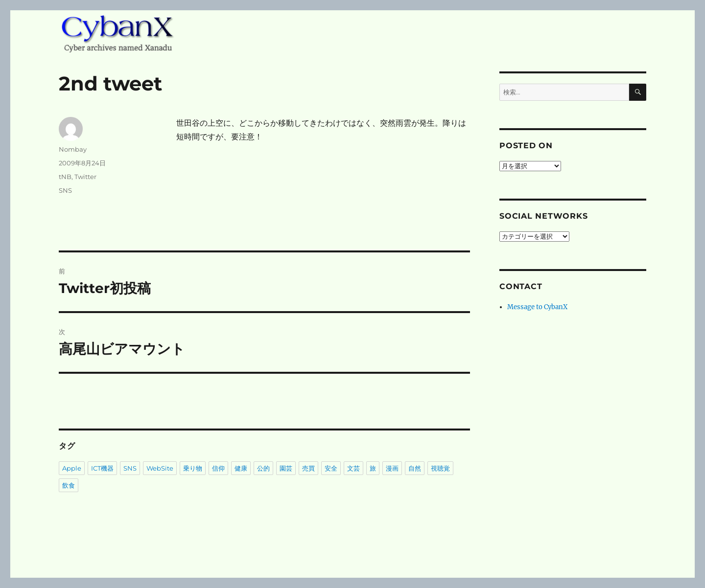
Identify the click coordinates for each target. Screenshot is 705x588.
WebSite (160, 468)
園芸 (286, 468)
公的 (263, 468)
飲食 (69, 485)
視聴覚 (440, 468)
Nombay (73, 149)
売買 (308, 468)
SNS (65, 190)
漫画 (392, 468)
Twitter (85, 177)
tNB (65, 177)
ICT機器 (102, 468)
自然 (415, 468)
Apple (72, 468)
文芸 (353, 468)
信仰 (218, 468)
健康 (241, 468)
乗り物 (193, 468)
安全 (331, 468)
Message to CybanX (537, 307)
